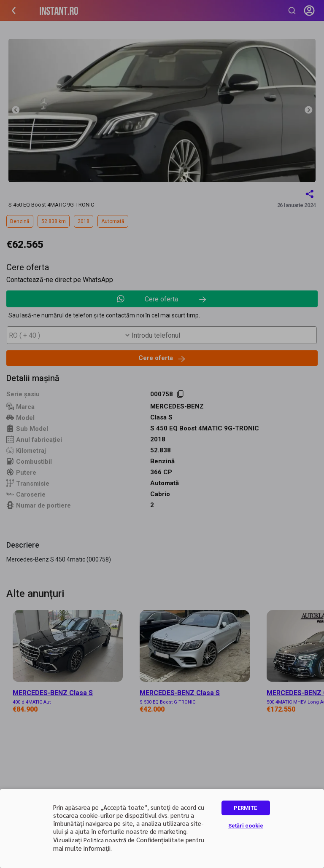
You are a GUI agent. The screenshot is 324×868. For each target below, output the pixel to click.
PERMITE (245, 808)
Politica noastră (105, 840)
